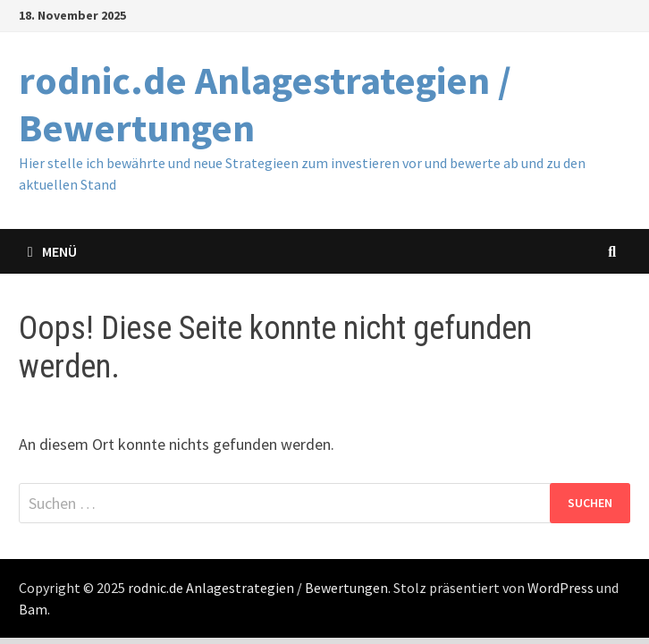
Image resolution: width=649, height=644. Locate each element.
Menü (52, 251)
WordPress (560, 588)
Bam (33, 609)
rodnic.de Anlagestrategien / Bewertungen (265, 104)
